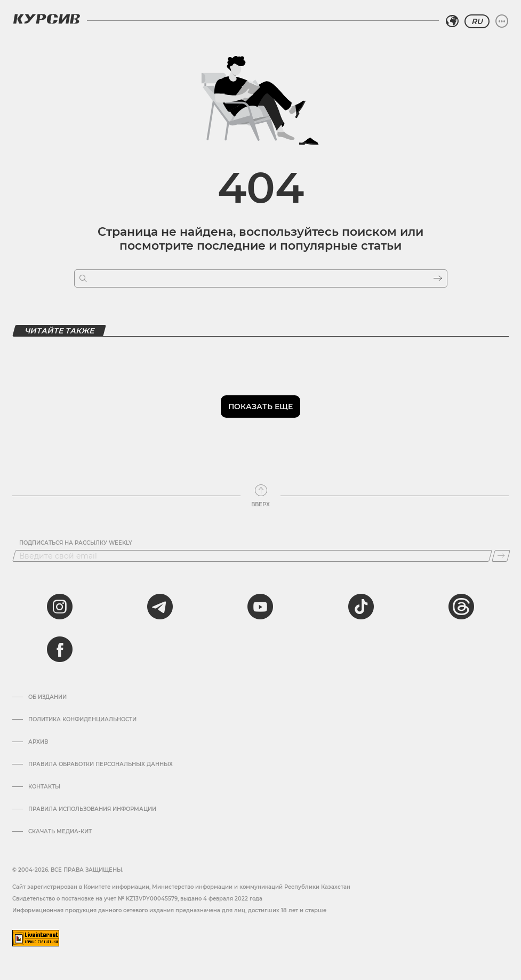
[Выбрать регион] (452, 21)
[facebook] (60, 649)
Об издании (47, 697)
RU (477, 21)
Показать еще (260, 407)
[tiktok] (361, 607)
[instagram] (60, 607)
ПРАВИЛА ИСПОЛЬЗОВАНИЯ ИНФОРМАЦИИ (92, 809)
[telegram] (160, 607)
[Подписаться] (501, 556)
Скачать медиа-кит (60, 832)
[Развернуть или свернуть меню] (502, 21)
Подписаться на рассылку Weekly (76, 543)
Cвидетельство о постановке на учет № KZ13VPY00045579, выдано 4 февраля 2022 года (137, 899)
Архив (38, 742)
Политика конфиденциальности (82, 720)
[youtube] (260, 607)
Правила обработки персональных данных (101, 764)
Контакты (44, 787)
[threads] (461, 607)
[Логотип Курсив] (46, 19)
